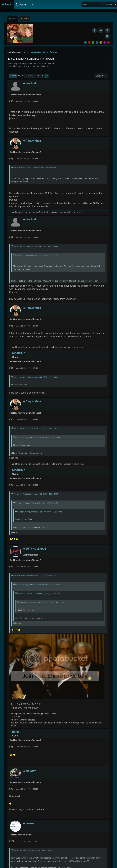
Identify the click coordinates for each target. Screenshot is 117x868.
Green (93, 42)
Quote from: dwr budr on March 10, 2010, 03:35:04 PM (35, 168)
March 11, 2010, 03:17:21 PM (27, 747)
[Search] (103, 4)
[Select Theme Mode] (33, 4)
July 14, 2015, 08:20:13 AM (27, 841)
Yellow (101, 42)
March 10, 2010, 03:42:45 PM (27, 159)
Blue (97, 42)
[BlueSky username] (101, 31)
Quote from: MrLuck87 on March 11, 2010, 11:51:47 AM (35, 429)
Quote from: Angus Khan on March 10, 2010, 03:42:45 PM (36, 246)
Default (85, 42)
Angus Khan (33, 141)
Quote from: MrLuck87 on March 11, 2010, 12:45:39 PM (35, 576)
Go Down (13, 76)
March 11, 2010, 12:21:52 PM (27, 420)
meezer (30, 823)
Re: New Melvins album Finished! (25, 95)
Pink (108, 42)
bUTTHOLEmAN (36, 549)
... (35, 76)
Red (89, 42)
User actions (101, 76)
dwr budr (31, 83)
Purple (105, 42)
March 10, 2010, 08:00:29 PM (27, 237)
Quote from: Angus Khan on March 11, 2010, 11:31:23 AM (36, 377)
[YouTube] (107, 36)
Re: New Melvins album (21, 835)
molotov (31, 771)
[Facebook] (94, 31)
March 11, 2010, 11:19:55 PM (27, 789)
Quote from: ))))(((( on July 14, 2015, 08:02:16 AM (33, 850)
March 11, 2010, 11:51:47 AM (27, 368)
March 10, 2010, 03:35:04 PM (27, 101)
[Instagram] (107, 31)
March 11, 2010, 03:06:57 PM (27, 567)
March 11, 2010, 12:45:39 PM (27, 485)
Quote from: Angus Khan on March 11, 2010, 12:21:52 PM (36, 494)
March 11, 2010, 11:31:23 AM (27, 326)
